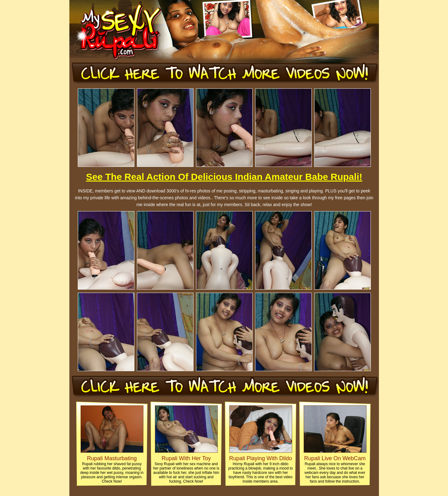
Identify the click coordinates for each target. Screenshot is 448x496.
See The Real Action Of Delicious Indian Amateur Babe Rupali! (224, 177)
